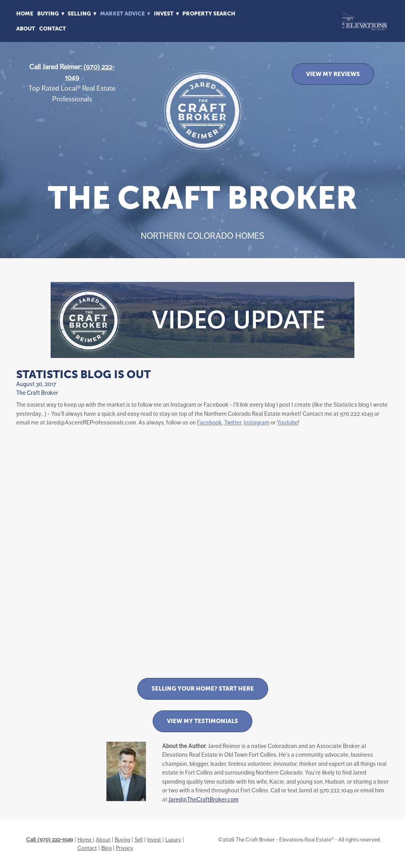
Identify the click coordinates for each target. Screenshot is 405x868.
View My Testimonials (202, 721)
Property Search (209, 13)
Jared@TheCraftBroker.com (203, 799)
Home (25, 13)
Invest (154, 839)
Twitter (233, 422)
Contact (53, 29)
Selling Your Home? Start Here (203, 688)
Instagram (256, 422)
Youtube (287, 422)
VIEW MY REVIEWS (333, 74)
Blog (106, 848)
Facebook (209, 422)
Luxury (173, 839)
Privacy (125, 848)
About (26, 29)
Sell (139, 839)
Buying (122, 839)
